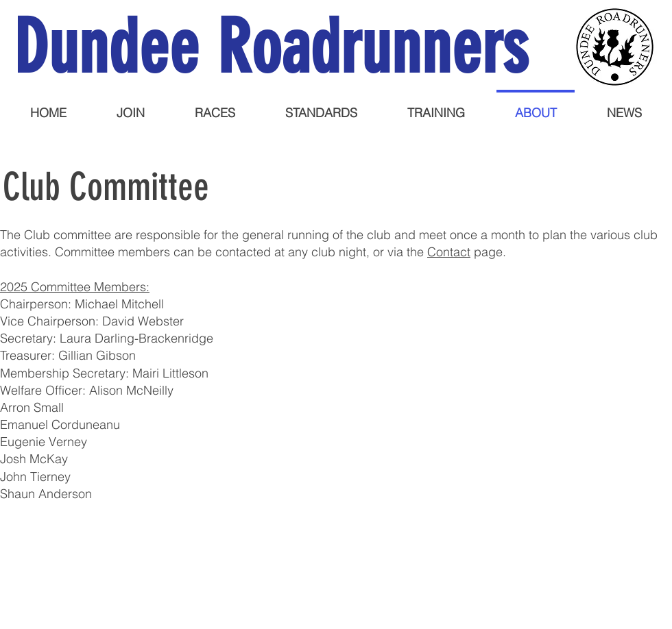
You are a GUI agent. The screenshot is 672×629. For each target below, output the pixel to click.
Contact (449, 252)
